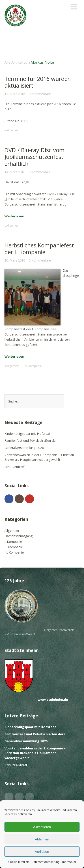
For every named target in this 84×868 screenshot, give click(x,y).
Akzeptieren (42, 827)
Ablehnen (42, 839)
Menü (74, 7)
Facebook (9, 499)
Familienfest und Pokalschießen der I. (32, 440)
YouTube (30, 499)
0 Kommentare (40, 94)
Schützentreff (14, 467)
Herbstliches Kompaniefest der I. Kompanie (39, 249)
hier (8, 109)
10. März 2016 (15, 260)
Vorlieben (42, 852)
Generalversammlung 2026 (24, 448)
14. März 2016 (15, 94)
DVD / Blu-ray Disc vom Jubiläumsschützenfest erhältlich (34, 157)
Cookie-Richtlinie (19, 862)
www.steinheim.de (53, 700)
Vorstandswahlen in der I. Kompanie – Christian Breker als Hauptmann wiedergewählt (35, 753)
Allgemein (13, 130)
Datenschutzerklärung (45, 862)
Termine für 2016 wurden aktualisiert (38, 82)
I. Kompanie (34, 366)
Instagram (19, 499)
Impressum (69, 862)
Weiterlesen (14, 216)
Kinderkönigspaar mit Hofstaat (27, 434)
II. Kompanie (14, 547)
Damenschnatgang (19, 536)
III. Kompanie (14, 552)
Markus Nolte (42, 62)
